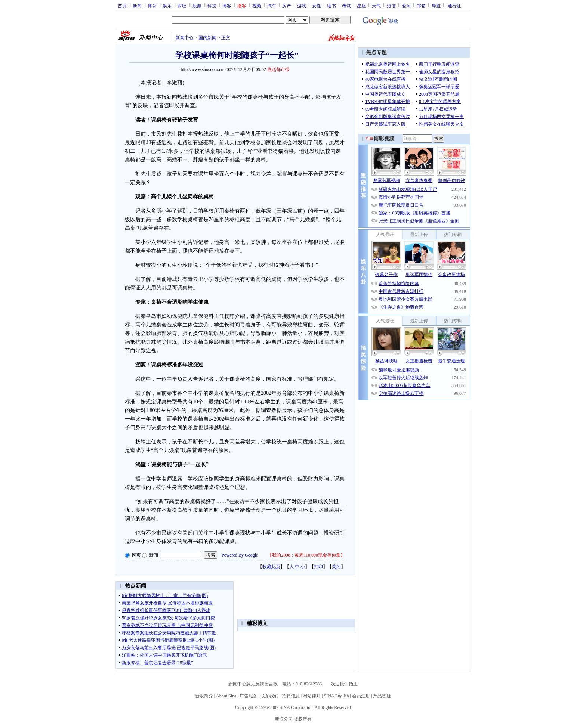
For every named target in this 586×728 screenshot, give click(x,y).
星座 (361, 6)
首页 (122, 6)
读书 (331, 6)
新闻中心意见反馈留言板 (253, 684)
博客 (227, 6)
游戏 (302, 6)
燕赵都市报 (278, 69)
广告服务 (249, 696)
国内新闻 (207, 38)
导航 (436, 6)
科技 (212, 6)
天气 (376, 6)
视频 (257, 6)
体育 (152, 6)
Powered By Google (240, 555)
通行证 (454, 6)
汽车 (272, 6)
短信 (391, 6)
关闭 (336, 567)
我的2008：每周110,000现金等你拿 (306, 555)
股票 (197, 6)
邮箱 (421, 6)
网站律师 (312, 696)
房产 (287, 6)
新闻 (137, 6)
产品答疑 (382, 696)
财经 (182, 6)
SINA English (336, 696)
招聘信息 (291, 696)
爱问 (406, 6)
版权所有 (303, 719)
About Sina (226, 696)
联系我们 (269, 696)
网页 (136, 555)
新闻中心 (185, 38)
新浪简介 (204, 696)
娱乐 (167, 6)
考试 (346, 6)
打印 (318, 567)
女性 (317, 6)
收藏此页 (271, 567)
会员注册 (361, 696)
